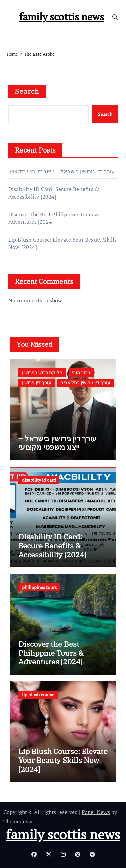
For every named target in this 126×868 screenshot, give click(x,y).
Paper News (96, 812)
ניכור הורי (81, 372)
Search (27, 91)
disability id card (39, 480)
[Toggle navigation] (12, 17)
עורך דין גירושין (37, 382)
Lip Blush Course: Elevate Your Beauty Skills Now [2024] (63, 760)
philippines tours (39, 587)
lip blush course (38, 695)
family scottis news (62, 17)
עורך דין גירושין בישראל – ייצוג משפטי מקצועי (62, 171)
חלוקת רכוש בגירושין (42, 372)
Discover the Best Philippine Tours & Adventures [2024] (51, 653)
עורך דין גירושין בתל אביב (86, 382)
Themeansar (18, 821)
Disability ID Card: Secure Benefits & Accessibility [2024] (54, 193)
